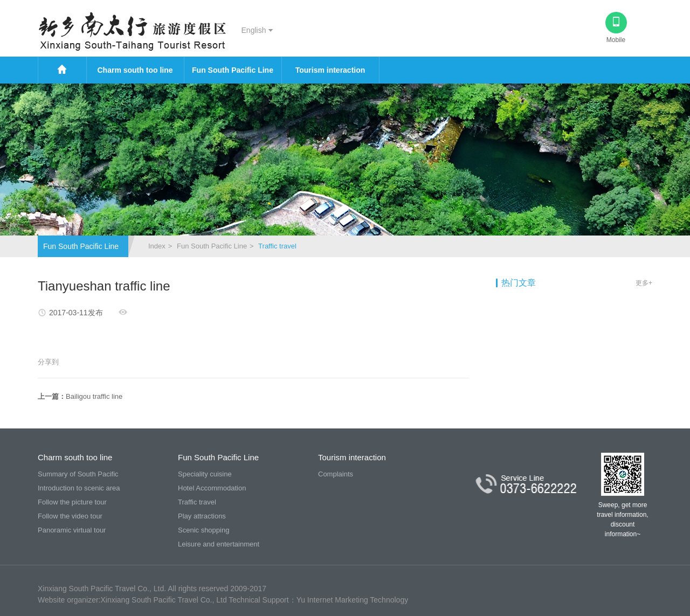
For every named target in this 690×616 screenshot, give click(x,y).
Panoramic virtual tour (72, 530)
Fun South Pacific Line (233, 70)
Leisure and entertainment (219, 544)
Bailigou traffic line (94, 396)
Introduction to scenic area (79, 488)
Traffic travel (197, 502)
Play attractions (202, 516)
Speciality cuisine (205, 474)
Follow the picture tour (72, 502)
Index (157, 246)
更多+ (644, 283)
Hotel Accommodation (212, 488)
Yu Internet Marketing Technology (353, 600)
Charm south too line (135, 70)
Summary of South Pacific (78, 474)
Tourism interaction (330, 70)
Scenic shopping (203, 530)
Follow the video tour (70, 516)
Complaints (336, 474)
